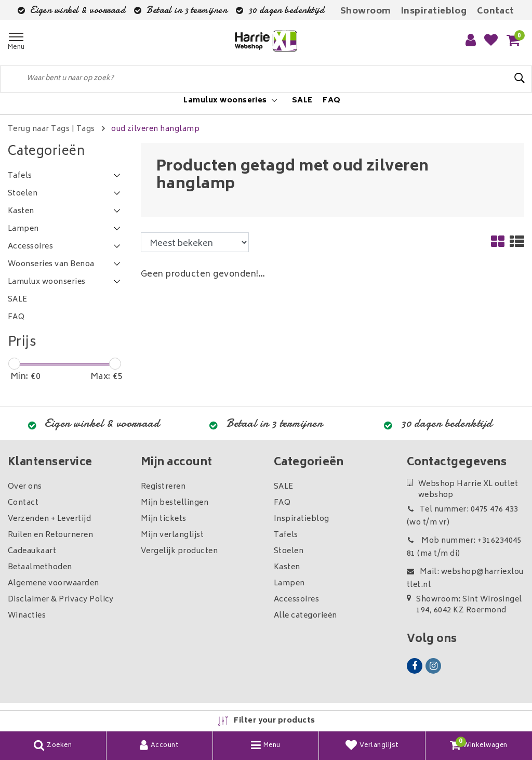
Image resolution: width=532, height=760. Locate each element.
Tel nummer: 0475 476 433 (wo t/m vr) (463, 516)
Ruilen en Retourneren (50, 535)
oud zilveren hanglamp (155, 129)
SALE (284, 487)
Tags (86, 129)
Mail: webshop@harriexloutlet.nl (465, 579)
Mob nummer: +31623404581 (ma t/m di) (464, 547)
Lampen (289, 584)
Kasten (287, 567)
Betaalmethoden (40, 567)
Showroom (366, 11)
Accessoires (296, 600)
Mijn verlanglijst (172, 535)
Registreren (163, 487)
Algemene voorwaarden (54, 584)
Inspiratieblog (434, 11)
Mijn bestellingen (175, 503)
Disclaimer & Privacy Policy (61, 600)
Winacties (27, 616)
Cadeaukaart (32, 551)
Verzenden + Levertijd (49, 519)
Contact (496, 11)
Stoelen (289, 551)
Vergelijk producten (179, 551)
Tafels (286, 535)
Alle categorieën (305, 616)
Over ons (25, 487)
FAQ (282, 503)
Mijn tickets (164, 519)
